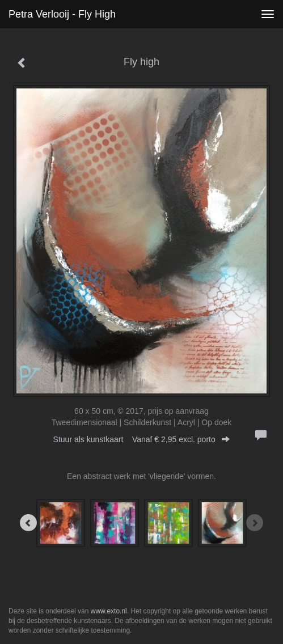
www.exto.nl (109, 611)
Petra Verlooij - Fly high (62, 14)
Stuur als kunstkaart (142, 439)
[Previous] (28, 523)
